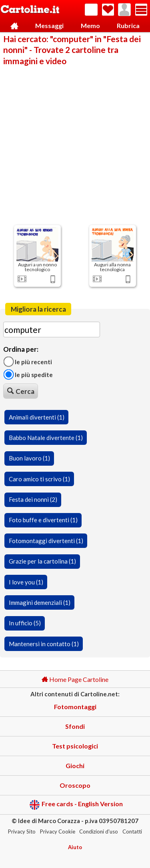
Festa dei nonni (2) (33, 499)
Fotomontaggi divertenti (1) (46, 541)
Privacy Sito (22, 831)
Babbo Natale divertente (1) (46, 438)
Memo (90, 25)
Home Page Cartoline (75, 679)
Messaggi (49, 25)
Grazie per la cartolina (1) (42, 561)
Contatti (132, 831)
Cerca (21, 391)
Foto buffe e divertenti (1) (43, 520)
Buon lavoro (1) (29, 458)
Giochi (75, 766)
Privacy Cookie (58, 831)
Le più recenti (28, 361)
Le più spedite (28, 375)
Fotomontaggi (75, 707)
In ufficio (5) (25, 623)
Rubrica (128, 25)
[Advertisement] (75, 145)
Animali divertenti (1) (37, 417)
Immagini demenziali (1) (40, 602)
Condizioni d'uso (99, 831)
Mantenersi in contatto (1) (44, 644)
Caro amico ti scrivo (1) (39, 479)
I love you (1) (26, 582)
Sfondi (75, 726)
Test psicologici (75, 746)
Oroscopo (75, 785)
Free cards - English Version (76, 805)
